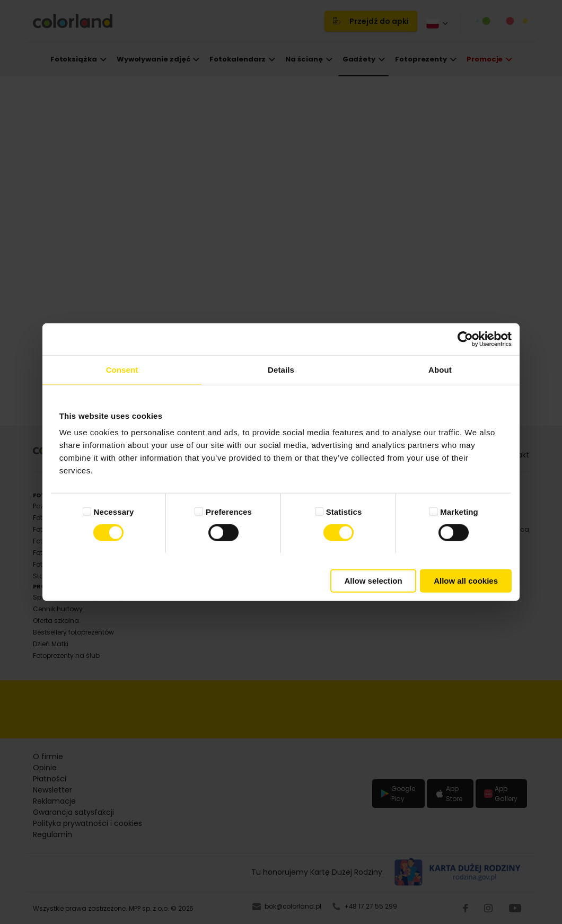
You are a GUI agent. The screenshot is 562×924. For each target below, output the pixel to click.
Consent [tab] (122, 369)
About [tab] (440, 369)
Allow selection (373, 581)
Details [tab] (281, 369)
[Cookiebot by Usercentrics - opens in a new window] (465, 339)
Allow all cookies (466, 581)
